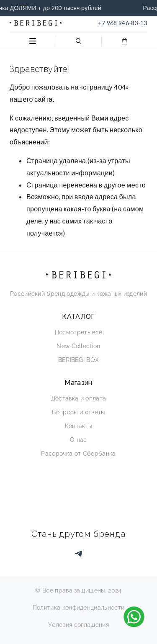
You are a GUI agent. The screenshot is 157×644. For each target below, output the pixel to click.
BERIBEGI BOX (79, 360)
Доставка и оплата (78, 398)
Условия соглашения (78, 625)
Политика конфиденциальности (79, 608)
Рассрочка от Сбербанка (78, 454)
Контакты (79, 426)
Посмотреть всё (78, 332)
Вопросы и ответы (78, 412)
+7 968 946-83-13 (123, 23)
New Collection (78, 346)
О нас (78, 440)
